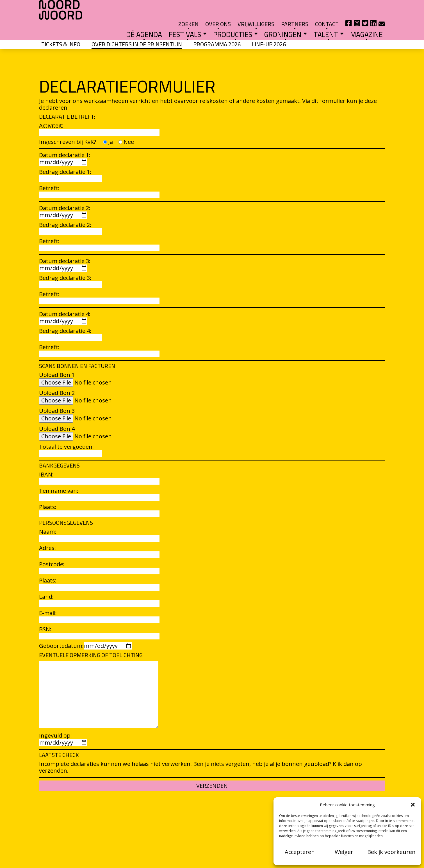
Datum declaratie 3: (65, 249)
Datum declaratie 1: (65, 143)
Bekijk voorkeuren (391, 852)
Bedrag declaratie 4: (70, 319)
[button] (413, 805)
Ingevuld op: (63, 724)
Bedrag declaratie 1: (70, 160)
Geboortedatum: (86, 631)
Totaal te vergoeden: (70, 435)
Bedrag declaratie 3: (70, 266)
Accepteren (300, 852)
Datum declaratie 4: (65, 302)
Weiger (344, 852)
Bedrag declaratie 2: (70, 213)
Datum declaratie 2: (65, 196)
